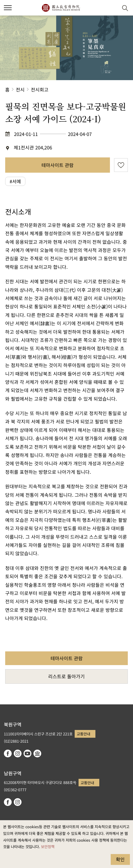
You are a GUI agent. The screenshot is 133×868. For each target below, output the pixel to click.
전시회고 (40, 89)
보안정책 (48, 846)
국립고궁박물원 (61, 8)
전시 (20, 89)
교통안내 (83, 734)
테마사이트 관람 (58, 165)
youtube (27, 753)
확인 (120, 859)
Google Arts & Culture (37, 753)
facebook (8, 753)
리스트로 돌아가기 (66, 676)
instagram (18, 753)
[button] (112, 8)
